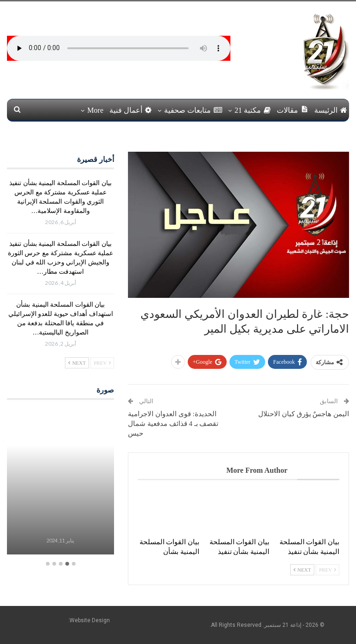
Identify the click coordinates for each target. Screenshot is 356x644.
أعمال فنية (130, 110)
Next (302, 570)
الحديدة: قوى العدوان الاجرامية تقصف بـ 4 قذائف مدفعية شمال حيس (173, 424)
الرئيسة (331, 110)
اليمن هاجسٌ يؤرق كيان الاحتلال (304, 414)
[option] (60, 483)
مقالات (292, 110)
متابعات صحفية (193, 110)
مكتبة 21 (253, 110)
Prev (327, 570)
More (95, 110)
